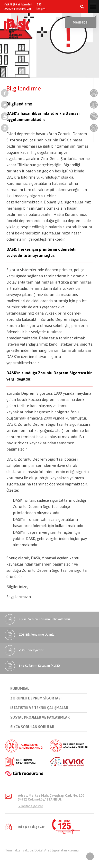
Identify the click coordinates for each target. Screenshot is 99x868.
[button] (82, 6)
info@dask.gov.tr (31, 827)
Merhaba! (81, 22)
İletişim (41, 9)
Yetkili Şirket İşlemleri (18, 5)
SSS (39, 5)
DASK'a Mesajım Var (17, 9)
